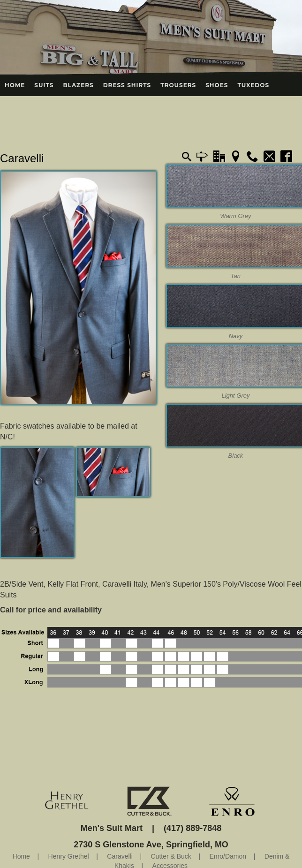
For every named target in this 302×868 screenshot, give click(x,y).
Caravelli (22, 158)
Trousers (178, 85)
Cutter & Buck (171, 856)
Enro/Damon (228, 856)
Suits (44, 85)
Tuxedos (253, 85)
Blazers (78, 85)
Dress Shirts (127, 85)
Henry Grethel (69, 856)
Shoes (217, 85)
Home (15, 85)
